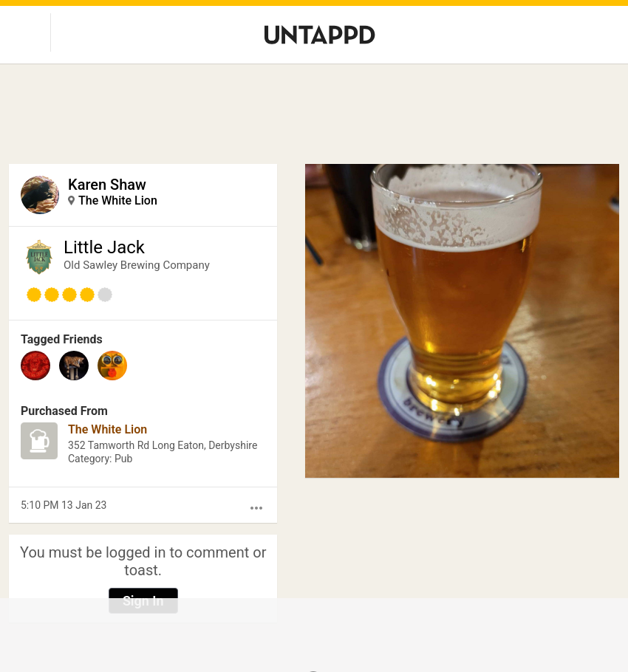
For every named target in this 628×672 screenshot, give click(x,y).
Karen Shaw (107, 185)
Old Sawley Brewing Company (137, 265)
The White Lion (118, 200)
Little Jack (104, 247)
